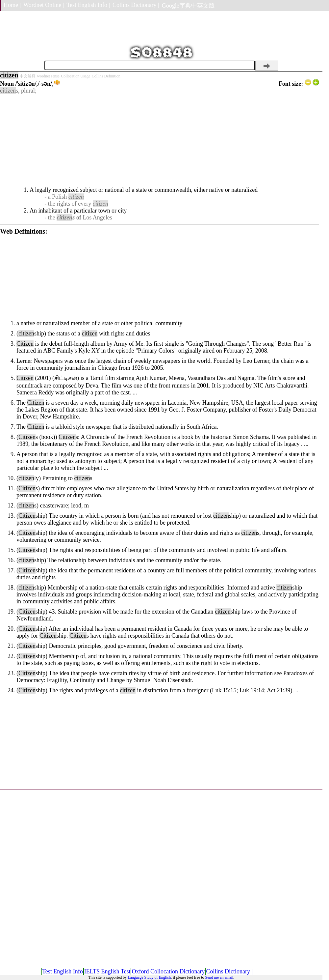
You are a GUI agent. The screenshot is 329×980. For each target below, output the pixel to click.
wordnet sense (48, 76)
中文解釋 (28, 76)
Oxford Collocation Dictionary (168, 971)
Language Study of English (149, 977)
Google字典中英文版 (188, 6)
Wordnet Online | (44, 5)
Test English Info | (88, 5)
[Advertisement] (160, 140)
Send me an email (219, 977)
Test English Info (63, 971)
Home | (12, 5)
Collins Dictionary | (136, 5)
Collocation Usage (76, 76)
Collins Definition (106, 76)
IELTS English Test (107, 971)
